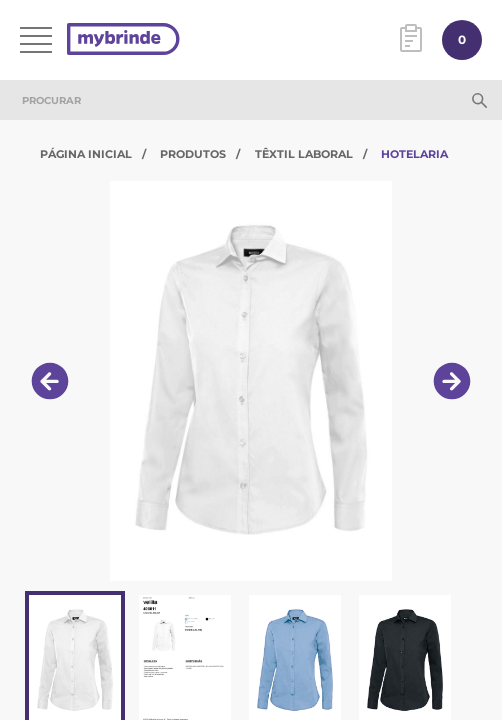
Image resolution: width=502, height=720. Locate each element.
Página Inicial (86, 154)
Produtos (193, 154)
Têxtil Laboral (304, 154)
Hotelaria (414, 154)
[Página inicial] (123, 40)
